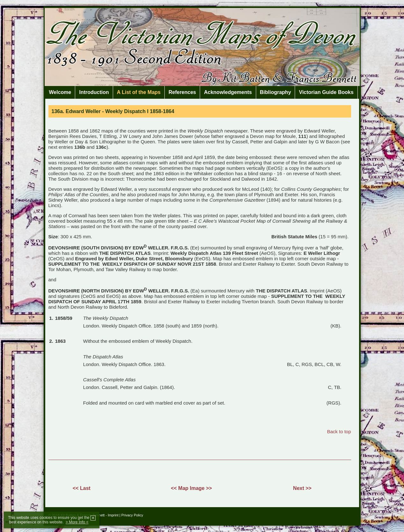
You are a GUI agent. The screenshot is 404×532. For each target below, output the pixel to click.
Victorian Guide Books (326, 92)
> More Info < (77, 522)
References (182, 92)
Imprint (113, 515)
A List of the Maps (139, 92)
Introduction (94, 92)
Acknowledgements (228, 92)
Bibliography (276, 92)
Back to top (339, 431)
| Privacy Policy (131, 515)
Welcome (60, 92)
